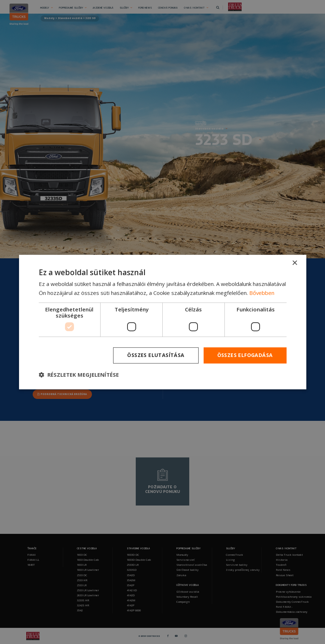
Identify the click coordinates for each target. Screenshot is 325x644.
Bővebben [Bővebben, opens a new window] (262, 293)
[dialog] (163, 322)
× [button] (295, 263)
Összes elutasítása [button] (156, 355)
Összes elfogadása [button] (245, 355)
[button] (79, 375)
